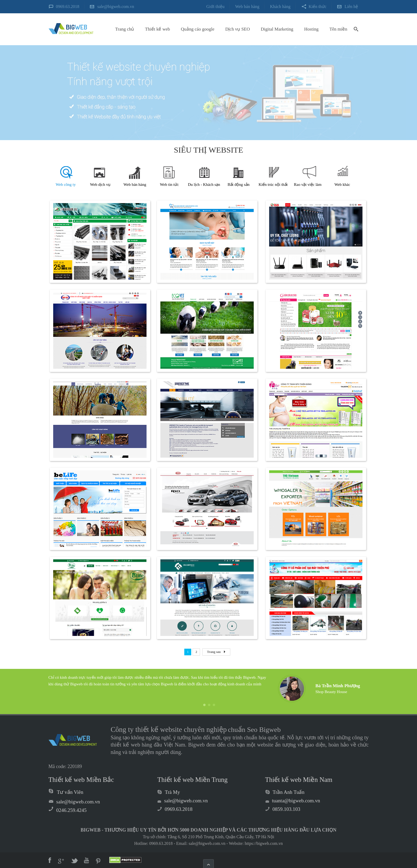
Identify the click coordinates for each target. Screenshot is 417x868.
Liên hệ (351, 7)
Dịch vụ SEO (237, 29)
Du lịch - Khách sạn (204, 184)
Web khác (342, 184)
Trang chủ (125, 29)
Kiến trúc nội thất (273, 184)
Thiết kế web (157, 29)
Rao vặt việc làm (308, 184)
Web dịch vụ (100, 184)
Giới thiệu (215, 7)
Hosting (311, 29)
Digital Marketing (277, 29)
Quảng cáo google (198, 29)
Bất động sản (239, 184)
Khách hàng (280, 7)
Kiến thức (318, 7)
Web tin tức (169, 184)
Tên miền (338, 29)
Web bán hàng (247, 7)
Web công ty (66, 184)
